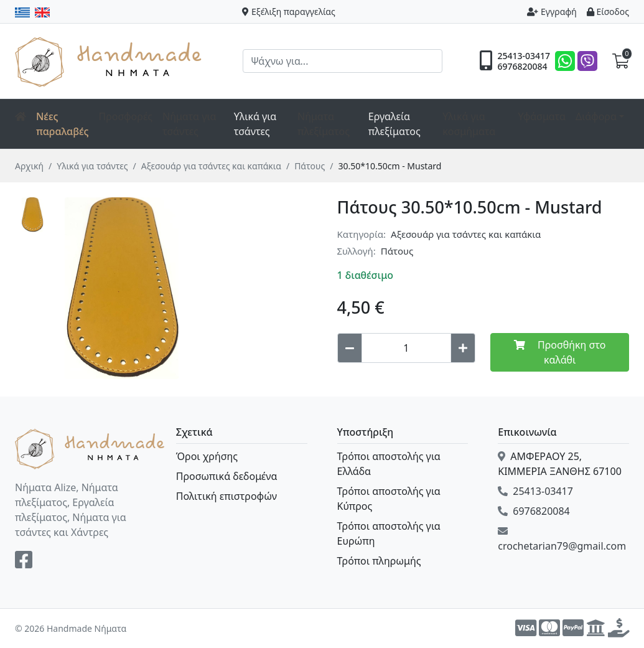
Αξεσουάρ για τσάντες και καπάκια (211, 166)
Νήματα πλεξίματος (324, 124)
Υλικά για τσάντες (92, 166)
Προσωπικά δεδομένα (227, 476)
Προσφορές (126, 116)
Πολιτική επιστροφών (226, 496)
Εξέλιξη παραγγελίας (289, 12)
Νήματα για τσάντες (189, 124)
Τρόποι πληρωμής (379, 561)
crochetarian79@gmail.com (562, 539)
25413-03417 (524, 56)
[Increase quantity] (463, 348)
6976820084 (522, 67)
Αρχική (29, 166)
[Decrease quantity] (350, 348)
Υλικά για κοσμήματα (469, 124)
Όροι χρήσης (207, 456)
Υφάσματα (542, 116)
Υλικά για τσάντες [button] (255, 124)
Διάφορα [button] (596, 116)
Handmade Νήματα (110, 61)
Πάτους (310, 166)
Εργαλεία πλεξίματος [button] (394, 124)
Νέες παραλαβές (63, 124)
